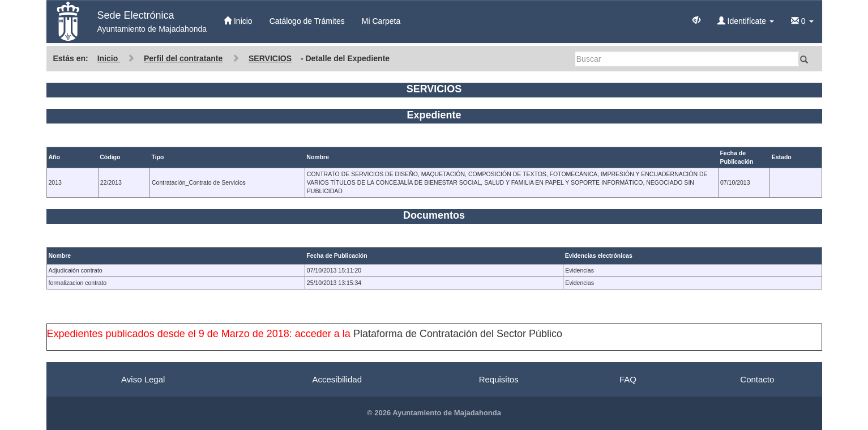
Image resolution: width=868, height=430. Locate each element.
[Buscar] (688, 59)
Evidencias (580, 270)
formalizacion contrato (78, 283)
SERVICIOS (270, 58)
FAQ (628, 379)
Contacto (757, 379)
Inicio (238, 21)
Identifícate (746, 21)
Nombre (60, 256)
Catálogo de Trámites (307, 21)
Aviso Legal (143, 379)
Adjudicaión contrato (76, 270)
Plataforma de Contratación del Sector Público (458, 334)
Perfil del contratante (183, 58)
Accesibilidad (337, 379)
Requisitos (499, 379)
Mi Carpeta (381, 21)
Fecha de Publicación (337, 256)
